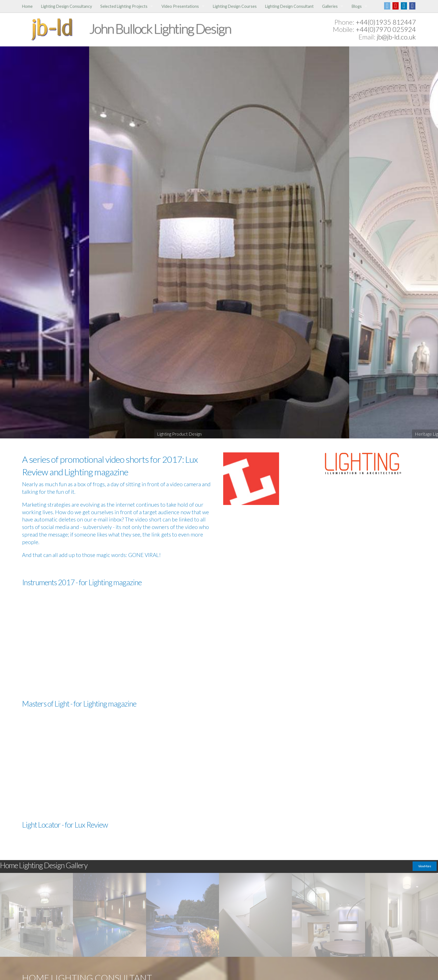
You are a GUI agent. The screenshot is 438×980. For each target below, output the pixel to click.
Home (27, 6)
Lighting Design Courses (235, 6)
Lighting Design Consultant (289, 6)
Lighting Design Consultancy (66, 6)
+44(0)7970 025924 (386, 29)
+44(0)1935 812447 (386, 22)
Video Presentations (180, 6)
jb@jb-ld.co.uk (396, 37)
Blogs (357, 6)
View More (425, 866)
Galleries (330, 6)
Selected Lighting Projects (124, 6)
